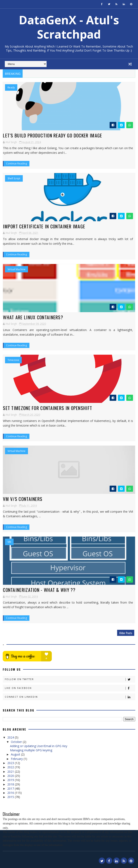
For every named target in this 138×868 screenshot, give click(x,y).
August (16, 754)
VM (9, 542)
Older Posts (126, 633)
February (17, 759)
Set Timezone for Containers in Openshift (47, 408)
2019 (11, 780)
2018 (11, 784)
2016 (11, 793)
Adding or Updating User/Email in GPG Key (39, 746)
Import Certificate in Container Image (44, 226)
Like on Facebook (70, 688)
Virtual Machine (16, 269)
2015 (11, 797)
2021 (11, 772)
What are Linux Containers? (33, 317)
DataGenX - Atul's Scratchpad (69, 27)
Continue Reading (16, 164)
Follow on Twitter (70, 679)
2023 (11, 763)
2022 (11, 767)
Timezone (13, 360)
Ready (11, 88)
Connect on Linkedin (70, 697)
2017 (11, 788)
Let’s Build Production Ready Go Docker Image (53, 135)
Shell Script (14, 179)
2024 (11, 737)
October (17, 742)
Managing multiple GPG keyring (31, 750)
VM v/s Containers (23, 499)
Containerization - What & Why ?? (39, 590)
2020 (11, 776)
